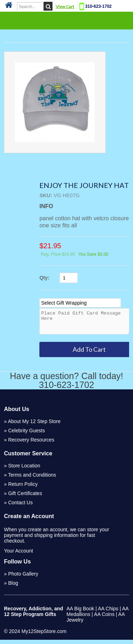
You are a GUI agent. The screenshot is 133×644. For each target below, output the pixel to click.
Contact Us (20, 507)
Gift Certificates (25, 498)
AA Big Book (81, 613)
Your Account (18, 555)
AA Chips (108, 613)
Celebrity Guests (26, 435)
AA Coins (104, 618)
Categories (67, 20)
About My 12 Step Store (34, 426)
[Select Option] (80, 303)
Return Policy (23, 488)
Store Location (24, 470)
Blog (13, 587)
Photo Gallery (23, 578)
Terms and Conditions (32, 479)
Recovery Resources (31, 444)
